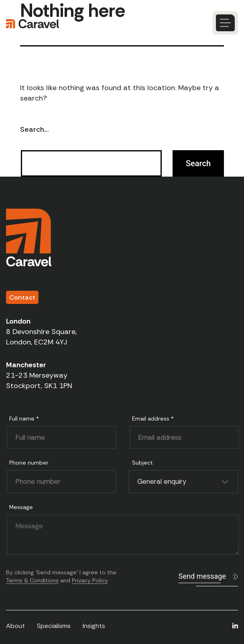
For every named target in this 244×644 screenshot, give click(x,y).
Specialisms (54, 626)
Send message (202, 576)
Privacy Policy (90, 580)
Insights (94, 626)
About (15, 626)
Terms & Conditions (32, 580)
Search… (35, 129)
